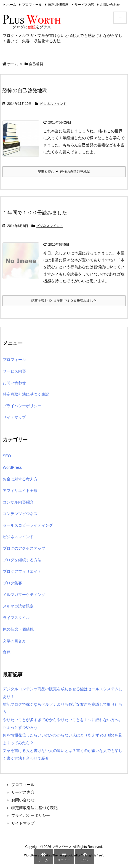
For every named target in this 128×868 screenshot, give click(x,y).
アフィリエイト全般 (20, 491)
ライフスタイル (16, 618)
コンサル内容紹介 (18, 502)
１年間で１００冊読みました (35, 213)
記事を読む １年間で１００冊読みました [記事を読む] (64, 301)
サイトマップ (14, 417)
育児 (7, 652)
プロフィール (32, 5)
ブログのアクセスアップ (24, 548)
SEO (7, 456)
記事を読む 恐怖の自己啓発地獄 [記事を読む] (64, 172)
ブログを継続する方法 (22, 560)
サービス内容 (84, 5)
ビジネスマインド (53, 104)
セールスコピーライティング (28, 525)
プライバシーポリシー (22, 406)
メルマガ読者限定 (18, 606)
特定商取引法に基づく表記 (26, 394)
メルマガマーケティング (24, 595)
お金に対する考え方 (20, 479)
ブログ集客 (12, 583)
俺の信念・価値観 (18, 629)
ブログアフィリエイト (22, 571)
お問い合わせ (110, 5)
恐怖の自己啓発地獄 (25, 91)
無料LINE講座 (58, 5)
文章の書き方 (14, 641)
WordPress (12, 467)
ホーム (11, 5)
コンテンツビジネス (20, 514)
